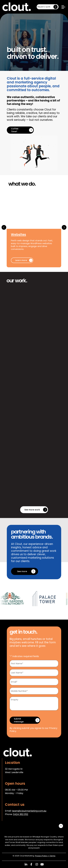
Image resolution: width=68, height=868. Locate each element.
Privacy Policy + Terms (45, 856)
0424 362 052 (21, 814)
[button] (4, 227)
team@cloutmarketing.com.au (29, 811)
